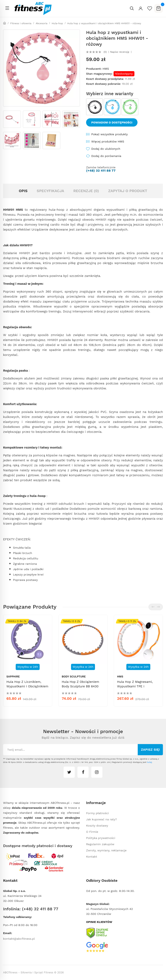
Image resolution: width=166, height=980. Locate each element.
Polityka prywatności (101, 838)
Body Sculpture (74, 677)
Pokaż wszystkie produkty (110, 134)
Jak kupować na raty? (101, 819)
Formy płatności (97, 813)
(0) (105, 52)
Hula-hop (57, 23)
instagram (97, 772)
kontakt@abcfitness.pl (19, 939)
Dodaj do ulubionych (106, 149)
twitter (69, 772)
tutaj (149, 762)
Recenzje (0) (86, 191)
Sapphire (13, 677)
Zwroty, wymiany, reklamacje (106, 850)
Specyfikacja (50, 191)
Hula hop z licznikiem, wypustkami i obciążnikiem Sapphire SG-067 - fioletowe (27, 689)
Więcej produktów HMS (108, 141)
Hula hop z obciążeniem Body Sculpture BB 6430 (80, 684)
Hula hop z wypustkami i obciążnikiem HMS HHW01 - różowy (104, 23)
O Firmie (92, 832)
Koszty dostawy (97, 826)
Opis (23, 191)
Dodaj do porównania (106, 156)
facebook (83, 772)
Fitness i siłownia (21, 23)
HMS (106, 69)
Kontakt (92, 857)
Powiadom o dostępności (112, 122)
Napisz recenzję (120, 52)
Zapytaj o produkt (128, 191)
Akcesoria (42, 23)
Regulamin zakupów (100, 844)
